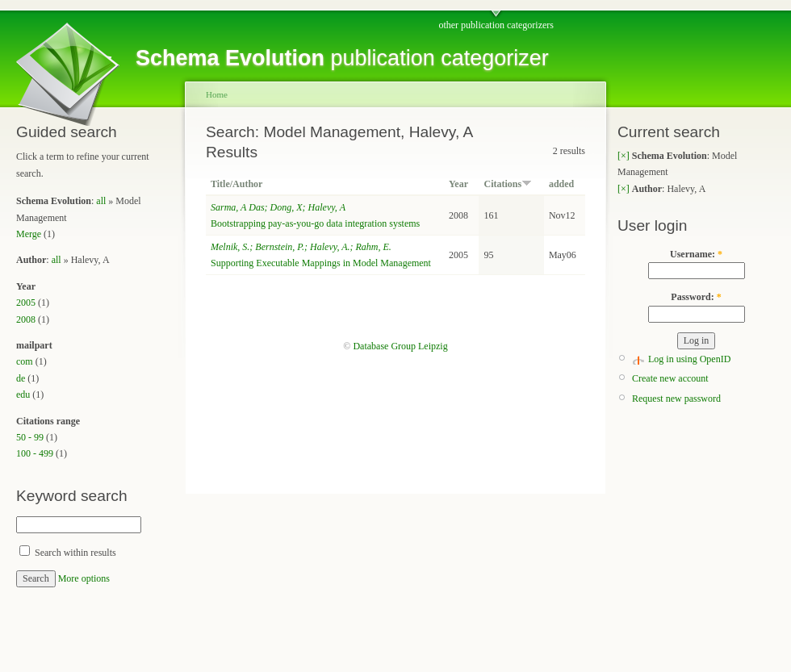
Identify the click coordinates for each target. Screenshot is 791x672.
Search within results (68, 553)
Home (217, 94)
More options (84, 578)
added (561, 184)
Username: (696, 254)
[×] (624, 156)
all (101, 201)
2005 (26, 303)
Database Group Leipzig (400, 346)
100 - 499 (35, 453)
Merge (29, 234)
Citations (508, 184)
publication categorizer (342, 58)
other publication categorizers (496, 25)
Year (458, 184)
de (21, 378)
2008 (26, 319)
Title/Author (236, 184)
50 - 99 (30, 437)
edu (23, 394)
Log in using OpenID (689, 359)
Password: (696, 297)
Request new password (676, 399)
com (25, 361)
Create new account (670, 378)
